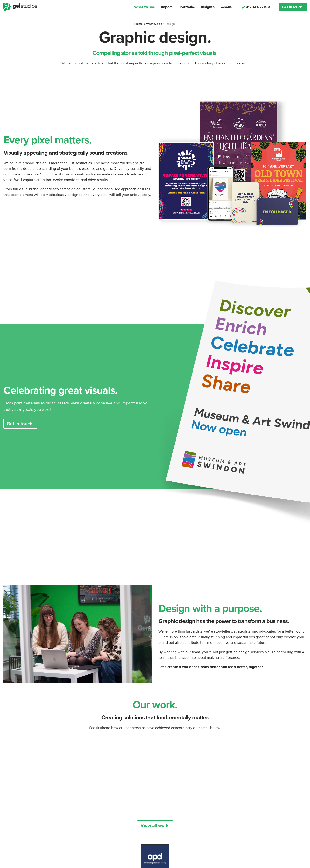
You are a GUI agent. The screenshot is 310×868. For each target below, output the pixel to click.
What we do (154, 24)
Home (139, 24)
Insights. (208, 7)
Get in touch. (293, 7)
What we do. (145, 7)
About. (227, 7)
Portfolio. (187, 7)
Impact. (167, 7)
